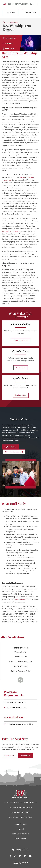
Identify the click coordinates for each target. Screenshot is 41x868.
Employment (20, 839)
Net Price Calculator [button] (14, 452)
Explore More (21, 395)
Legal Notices (20, 824)
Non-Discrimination (21, 834)
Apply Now (10, 12)
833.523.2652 (26, 817)
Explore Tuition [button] (10, 447)
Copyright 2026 (21, 850)
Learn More (21, 368)
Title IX (20, 829)
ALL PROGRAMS (10, 22)
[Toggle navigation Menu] (35, 4)
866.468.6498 (25, 808)
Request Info (31, 12)
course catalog (20, 599)
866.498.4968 (23, 813)
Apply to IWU (21, 863)
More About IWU (21, 341)
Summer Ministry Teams (11, 231)
